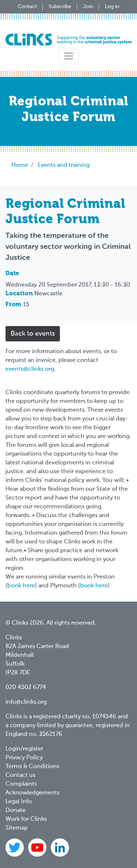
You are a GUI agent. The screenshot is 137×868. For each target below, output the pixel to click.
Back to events (33, 334)
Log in (112, 7)
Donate (16, 811)
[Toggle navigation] (69, 56)
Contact (27, 7)
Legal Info (19, 802)
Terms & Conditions (32, 767)
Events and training (64, 165)
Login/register (24, 749)
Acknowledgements (33, 793)
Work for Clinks (26, 819)
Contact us (20, 775)
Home (20, 165)
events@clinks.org (30, 369)
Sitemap (17, 828)
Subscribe (60, 7)
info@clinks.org (26, 702)
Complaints (21, 784)
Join (88, 7)
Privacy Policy (24, 758)
